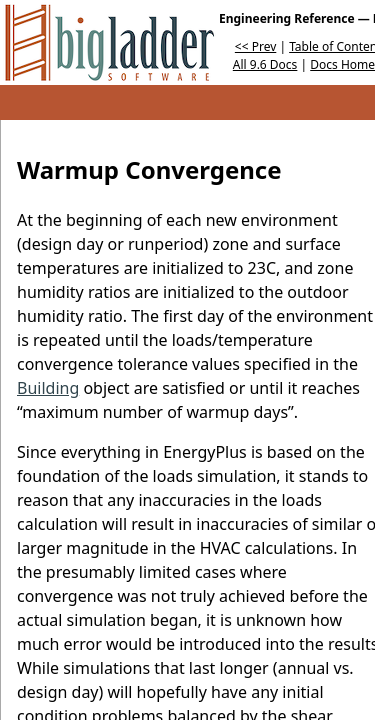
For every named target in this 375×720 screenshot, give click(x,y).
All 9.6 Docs (265, 64)
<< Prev (255, 46)
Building (48, 388)
